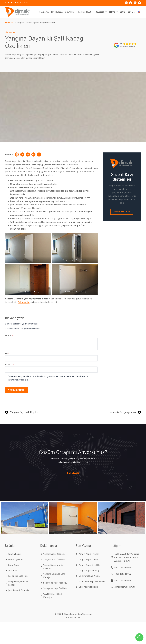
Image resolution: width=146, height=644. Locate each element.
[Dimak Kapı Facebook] (126, 3)
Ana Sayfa (44, 12)
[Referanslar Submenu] (93, 12)
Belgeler (100, 12)
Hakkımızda (57, 12)
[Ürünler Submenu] (75, 12)
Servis (112, 12)
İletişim (131, 12)
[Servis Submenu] (117, 12)
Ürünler (69, 12)
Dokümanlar (24, 302)
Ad (7, 353)
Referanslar (85, 12)
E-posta (10, 364)
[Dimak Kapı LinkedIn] (135, 3)
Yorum (9, 336)
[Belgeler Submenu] (106, 12)
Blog (123, 12)
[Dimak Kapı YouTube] (139, 3)
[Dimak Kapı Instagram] (131, 3)
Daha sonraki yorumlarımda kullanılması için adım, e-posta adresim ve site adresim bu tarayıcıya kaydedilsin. (48, 378)
